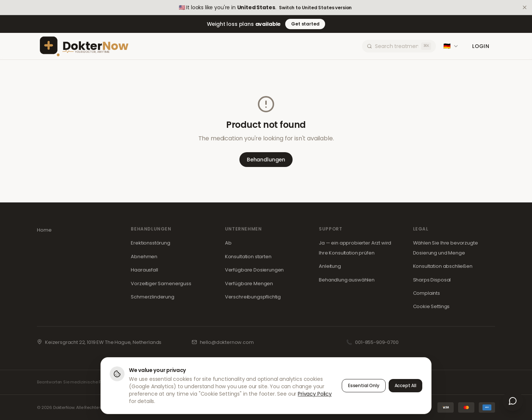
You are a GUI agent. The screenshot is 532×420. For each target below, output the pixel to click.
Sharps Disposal (432, 280)
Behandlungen (266, 160)
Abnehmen (144, 257)
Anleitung (330, 266)
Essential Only (364, 385)
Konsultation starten (248, 257)
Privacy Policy (315, 394)
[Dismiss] (525, 7)
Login (481, 46)
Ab (228, 243)
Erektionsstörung (150, 243)
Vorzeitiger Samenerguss (161, 284)
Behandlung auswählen (347, 280)
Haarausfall (144, 270)
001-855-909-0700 (377, 342)
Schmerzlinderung (152, 297)
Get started (305, 24)
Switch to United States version (315, 8)
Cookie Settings (432, 306)
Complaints (427, 293)
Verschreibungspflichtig (253, 297)
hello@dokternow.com (227, 342)
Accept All (405, 385)
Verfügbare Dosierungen (254, 270)
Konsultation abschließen (443, 266)
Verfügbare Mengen (249, 284)
